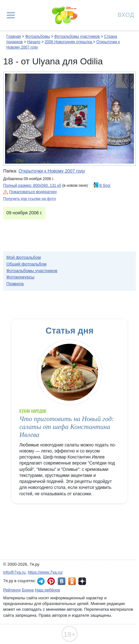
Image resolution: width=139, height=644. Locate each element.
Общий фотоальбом (26, 264)
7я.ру (82, 581)
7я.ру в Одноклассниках (72, 581)
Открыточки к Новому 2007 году (52, 171)
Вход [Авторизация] (126, 14)
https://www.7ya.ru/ (45, 572)
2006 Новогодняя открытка (69, 42)
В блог (105, 185)
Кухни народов (33, 411)
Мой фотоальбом (24, 257)
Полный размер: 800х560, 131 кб (32, 185)
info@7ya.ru (14, 572)
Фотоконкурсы (20, 277)
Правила (15, 284)
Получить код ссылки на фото (30, 199)
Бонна (28, 590)
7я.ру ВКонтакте (62, 581)
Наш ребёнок (48, 590)
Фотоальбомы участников (77, 36)
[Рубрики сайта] (11, 15)
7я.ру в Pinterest (51, 581)
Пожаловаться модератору (33, 192)
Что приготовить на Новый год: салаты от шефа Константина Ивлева (67, 427)
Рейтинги (12, 590)
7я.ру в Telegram (41, 581)
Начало (34, 42)
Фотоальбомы (37, 36)
